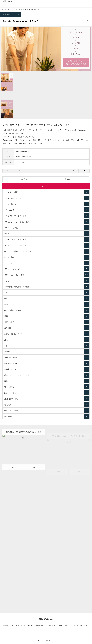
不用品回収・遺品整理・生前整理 (47, 287)
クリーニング (47, 210)
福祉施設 (47, 352)
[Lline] (40, 171)
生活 (47, 340)
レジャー (47, 281)
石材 (47, 346)
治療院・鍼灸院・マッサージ (11, 14)
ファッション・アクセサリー (47, 245)
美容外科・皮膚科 (47, 363)
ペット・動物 (47, 257)
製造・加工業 (47, 387)
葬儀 (47, 381)
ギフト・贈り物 (47, 204)
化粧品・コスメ (47, 304)
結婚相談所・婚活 (47, 357)
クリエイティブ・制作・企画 (47, 216)
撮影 (47, 316)
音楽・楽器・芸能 (47, 411)
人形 (47, 292)
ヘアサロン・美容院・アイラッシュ (47, 251)
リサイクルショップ (47, 269)
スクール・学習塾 (47, 228)
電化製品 (47, 405)
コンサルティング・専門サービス (47, 222)
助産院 (47, 298)
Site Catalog (6, 1)
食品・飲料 (47, 416)
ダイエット (47, 233)
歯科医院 (47, 328)
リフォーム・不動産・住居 (47, 275)
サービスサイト (21, 162)
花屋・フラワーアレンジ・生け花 (47, 375)
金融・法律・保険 (47, 399)
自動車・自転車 (47, 369)
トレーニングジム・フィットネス (47, 239)
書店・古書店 (47, 322)
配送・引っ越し (47, 393)
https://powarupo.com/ (23, 151)
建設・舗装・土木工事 (47, 310)
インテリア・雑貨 (47, 192)
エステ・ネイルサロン (47, 198)
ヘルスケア (47, 263)
